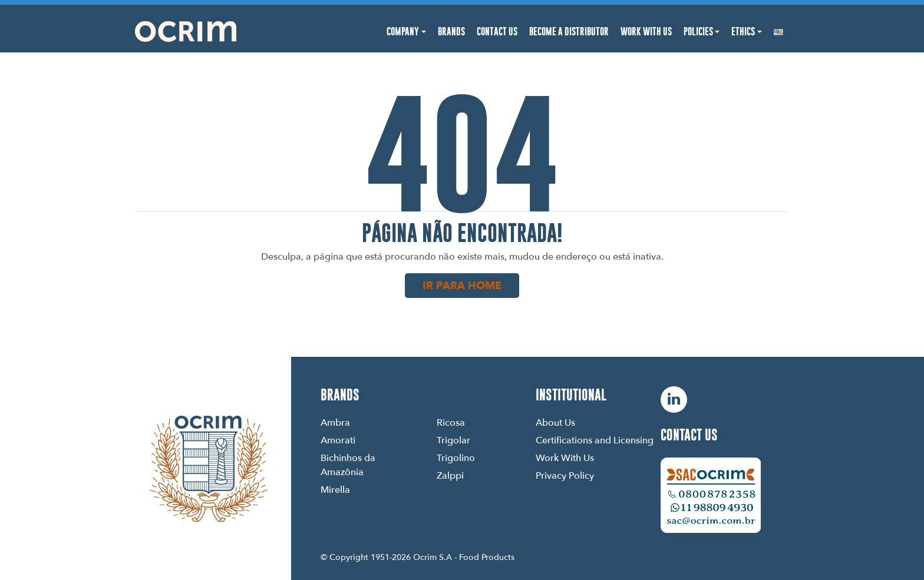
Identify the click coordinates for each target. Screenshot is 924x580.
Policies (698, 32)
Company (403, 32)
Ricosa (451, 422)
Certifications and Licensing (595, 440)
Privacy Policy (565, 475)
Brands (451, 32)
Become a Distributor (569, 32)
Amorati (338, 440)
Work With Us (646, 32)
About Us (555, 422)
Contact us (689, 435)
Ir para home (462, 285)
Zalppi (450, 475)
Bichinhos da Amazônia (348, 465)
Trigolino (456, 458)
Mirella (335, 489)
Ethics (743, 32)
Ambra (335, 422)
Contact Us (497, 32)
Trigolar (453, 440)
